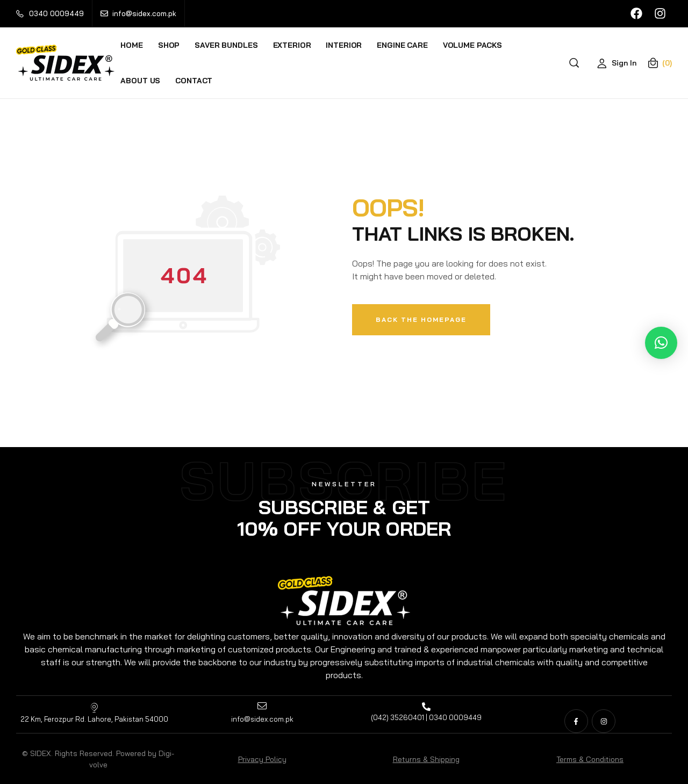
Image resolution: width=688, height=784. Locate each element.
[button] (661, 343)
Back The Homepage (421, 319)
